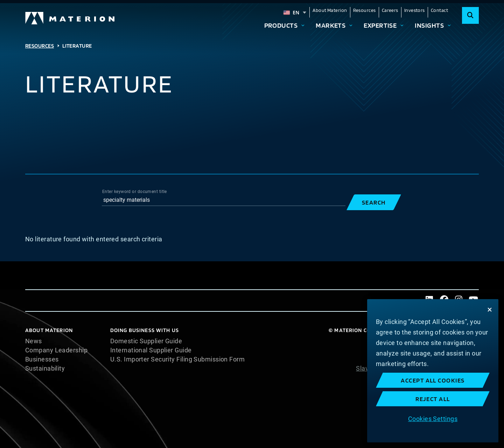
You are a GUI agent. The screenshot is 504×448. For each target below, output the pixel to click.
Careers (390, 10)
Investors (415, 10)
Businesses (42, 359)
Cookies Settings (433, 419)
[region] (433, 371)
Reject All (433, 399)
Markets (331, 25)
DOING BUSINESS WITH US (145, 330)
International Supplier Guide (151, 350)
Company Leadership (56, 350)
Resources (365, 10)
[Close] (490, 310)
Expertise (380, 25)
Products (281, 25)
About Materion (330, 10)
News (34, 341)
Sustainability (45, 368)
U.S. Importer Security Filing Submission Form (177, 359)
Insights (429, 25)
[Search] (470, 15)
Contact (439, 10)
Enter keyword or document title (135, 192)
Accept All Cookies (433, 380)
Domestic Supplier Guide (146, 341)
